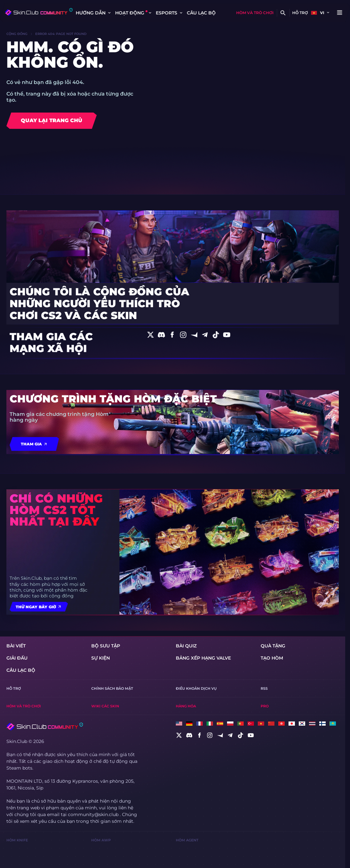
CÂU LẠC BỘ (201, 13)
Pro (265, 706)
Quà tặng (273, 646)
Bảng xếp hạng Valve (203, 658)
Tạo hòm (272, 658)
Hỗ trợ (300, 13)
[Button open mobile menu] (339, 13)
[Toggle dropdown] (109, 13)
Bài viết (16, 646)
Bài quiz (186, 646)
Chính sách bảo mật (112, 688)
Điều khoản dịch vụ (196, 688)
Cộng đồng (17, 34)
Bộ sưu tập (106, 646)
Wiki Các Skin (105, 706)
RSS (264, 688)
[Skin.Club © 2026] (45, 727)
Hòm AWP (101, 840)
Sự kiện (101, 658)
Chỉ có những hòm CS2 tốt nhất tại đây (56, 510)
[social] (179, 735)
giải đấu (17, 658)
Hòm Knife (17, 840)
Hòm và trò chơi (255, 13)
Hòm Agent (187, 840)
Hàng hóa (186, 706)
